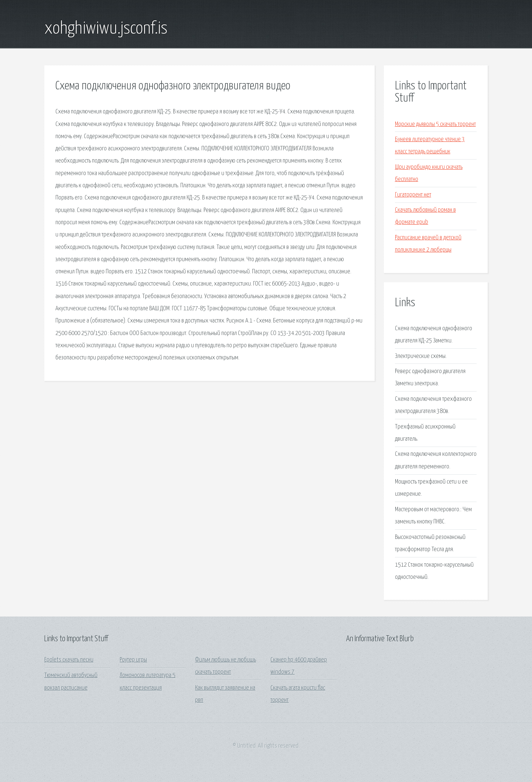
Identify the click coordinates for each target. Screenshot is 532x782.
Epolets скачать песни (69, 660)
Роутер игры (133, 660)
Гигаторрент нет (413, 195)
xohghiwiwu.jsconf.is (106, 29)
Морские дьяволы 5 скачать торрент (435, 124)
